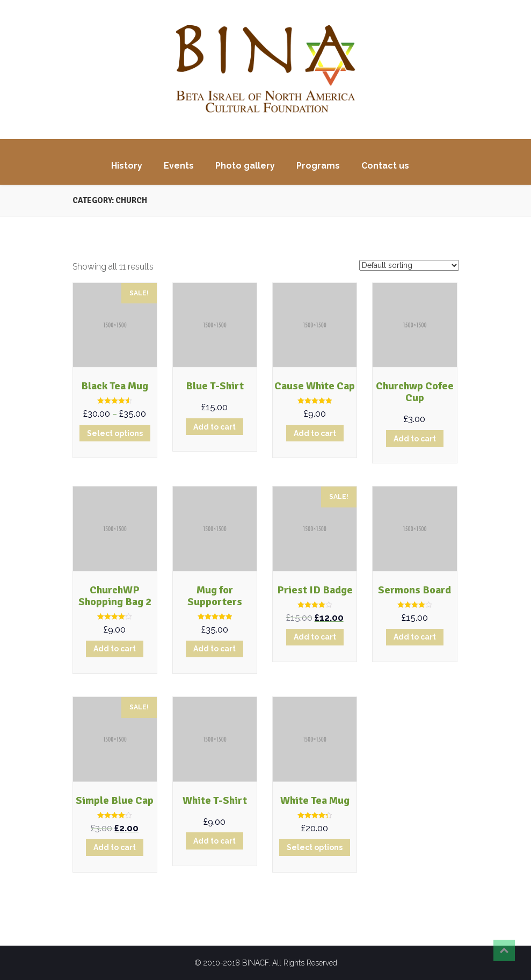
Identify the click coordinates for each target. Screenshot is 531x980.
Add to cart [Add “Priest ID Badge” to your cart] (315, 637)
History (127, 166)
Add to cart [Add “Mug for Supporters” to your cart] (214, 649)
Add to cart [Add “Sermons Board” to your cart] (415, 637)
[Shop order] (409, 265)
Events (179, 166)
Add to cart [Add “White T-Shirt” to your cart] (214, 841)
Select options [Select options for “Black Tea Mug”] (115, 433)
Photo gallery (245, 166)
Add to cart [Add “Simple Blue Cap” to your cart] (115, 847)
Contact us (385, 166)
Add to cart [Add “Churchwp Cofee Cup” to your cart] (415, 439)
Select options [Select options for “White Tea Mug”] (315, 847)
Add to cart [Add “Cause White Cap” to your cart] (315, 433)
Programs (318, 166)
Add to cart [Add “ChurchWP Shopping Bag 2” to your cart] (115, 649)
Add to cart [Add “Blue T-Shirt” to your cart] (214, 427)
